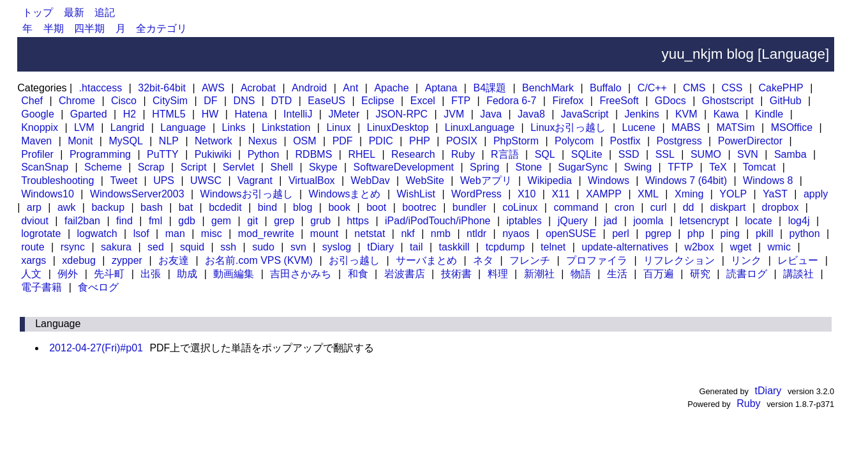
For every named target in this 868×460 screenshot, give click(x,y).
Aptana (441, 88)
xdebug (79, 260)
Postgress (679, 141)
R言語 (505, 154)
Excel (423, 101)
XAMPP (604, 194)
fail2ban (82, 221)
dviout (35, 221)
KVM (686, 114)
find (124, 221)
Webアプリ (486, 180)
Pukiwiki (213, 154)
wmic (779, 247)
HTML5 (168, 114)
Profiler (37, 154)
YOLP (733, 194)
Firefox (568, 101)
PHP (420, 141)
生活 (617, 274)
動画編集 (234, 274)
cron (625, 207)
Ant (350, 88)
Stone (528, 167)
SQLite (587, 154)
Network (213, 141)
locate (759, 221)
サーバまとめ (426, 260)
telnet (553, 247)
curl (659, 207)
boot (376, 207)
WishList (416, 194)
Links (233, 127)
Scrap (151, 167)
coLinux (520, 207)
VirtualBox (312, 180)
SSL (665, 154)
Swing (638, 167)
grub (320, 221)
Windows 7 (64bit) (686, 180)
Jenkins (642, 114)
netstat (370, 234)
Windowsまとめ (345, 194)
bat (186, 207)
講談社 (798, 274)
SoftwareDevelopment (404, 167)
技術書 (456, 274)
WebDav (370, 180)
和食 (358, 274)
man (175, 234)
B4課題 (490, 88)
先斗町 (109, 274)
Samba (790, 154)
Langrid (127, 127)
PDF (343, 141)
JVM (454, 114)
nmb (441, 234)
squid (192, 247)
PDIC (381, 141)
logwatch (97, 234)
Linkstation (286, 127)
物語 (581, 274)
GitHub (786, 101)
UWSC (206, 180)
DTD (281, 101)
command (576, 207)
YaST (775, 194)
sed (156, 247)
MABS (686, 127)
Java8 (531, 114)
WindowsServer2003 (137, 194)
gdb (187, 221)
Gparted (89, 114)
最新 (74, 12)
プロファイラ (597, 260)
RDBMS (314, 154)
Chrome (77, 101)
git (252, 221)
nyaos (516, 234)
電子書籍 (41, 287)
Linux (338, 127)
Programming (100, 154)
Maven (36, 141)
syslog (337, 247)
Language (183, 127)
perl (621, 234)
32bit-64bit (162, 88)
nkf (408, 234)
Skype (323, 167)
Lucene (639, 127)
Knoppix (40, 127)
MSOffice (792, 127)
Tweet (123, 180)
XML (648, 194)
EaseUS (326, 101)
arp (34, 207)
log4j (799, 221)
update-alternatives (625, 247)
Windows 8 (768, 180)
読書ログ (747, 274)
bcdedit (225, 207)
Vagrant (255, 180)
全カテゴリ (161, 28)
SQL (545, 154)
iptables (524, 221)
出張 (151, 274)
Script (194, 167)
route (33, 247)
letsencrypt (704, 221)
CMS (694, 88)
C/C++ (652, 88)
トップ (38, 12)
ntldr (476, 234)
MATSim (735, 127)
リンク (746, 260)
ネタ (483, 260)
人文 (31, 274)
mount (324, 234)
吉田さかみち (301, 274)
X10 (527, 194)
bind (267, 207)
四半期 (89, 28)
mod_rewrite (266, 234)
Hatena (251, 114)
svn (298, 247)
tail (416, 247)
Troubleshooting (57, 180)
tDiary (380, 247)
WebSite (425, 180)
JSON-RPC (401, 114)
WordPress (476, 194)
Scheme (103, 167)
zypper (127, 260)
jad (610, 221)
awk (66, 207)
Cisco (124, 101)
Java (491, 114)
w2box (699, 247)
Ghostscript (728, 101)
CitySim (170, 101)
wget (741, 247)
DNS (244, 101)
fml (155, 221)
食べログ (98, 287)
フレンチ (530, 260)
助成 (187, 274)
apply (816, 194)
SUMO (706, 154)
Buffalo (606, 88)
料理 (498, 274)
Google (38, 114)
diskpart (728, 207)
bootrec (419, 207)
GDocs (670, 101)
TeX (718, 167)
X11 (560, 194)
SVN (748, 154)
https (358, 221)
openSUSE (571, 234)
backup (108, 207)
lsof (141, 234)
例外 (68, 274)
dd (689, 207)
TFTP (680, 167)
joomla (648, 221)
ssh (228, 247)
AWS (213, 88)
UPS (164, 180)
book (339, 207)
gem (221, 221)
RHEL (362, 154)
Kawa (726, 114)
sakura (116, 247)
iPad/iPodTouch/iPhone (438, 221)
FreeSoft (619, 101)
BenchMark (548, 88)
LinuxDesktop (398, 127)
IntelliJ (298, 114)
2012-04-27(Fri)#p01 (96, 348)
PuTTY (163, 154)
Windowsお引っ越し (247, 194)
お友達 (174, 260)
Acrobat (258, 88)
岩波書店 (405, 274)
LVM (84, 127)
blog (303, 207)
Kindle (769, 114)
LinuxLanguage (480, 127)
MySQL (125, 141)
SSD (629, 154)
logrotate (41, 234)
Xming (689, 194)
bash (152, 207)
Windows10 (48, 194)
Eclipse (378, 101)
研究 (700, 274)
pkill (765, 234)
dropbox (781, 207)
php (696, 234)
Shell (281, 167)
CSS (732, 88)
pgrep (658, 234)
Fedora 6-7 (511, 101)
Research (413, 154)
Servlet (239, 167)
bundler (469, 207)
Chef (32, 101)
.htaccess (101, 88)
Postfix (625, 141)
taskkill (454, 247)
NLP (169, 141)
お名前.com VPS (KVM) (259, 260)
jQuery (573, 221)
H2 (130, 114)
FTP (461, 101)
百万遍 (659, 274)
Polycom (574, 141)
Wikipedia (550, 180)
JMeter (344, 114)
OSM (304, 141)
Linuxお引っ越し (568, 127)
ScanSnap (45, 167)
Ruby (463, 154)
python (805, 234)
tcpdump (505, 247)
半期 (54, 28)
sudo (263, 247)
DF (210, 101)
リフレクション (679, 260)
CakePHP (781, 88)
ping (730, 234)
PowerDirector (750, 141)
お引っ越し (354, 260)
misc (212, 234)
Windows (609, 180)
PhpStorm (516, 141)
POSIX (462, 141)
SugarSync (583, 167)
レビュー (798, 260)
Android (309, 88)
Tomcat (759, 167)
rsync (73, 247)
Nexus (263, 141)
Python (264, 154)
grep (284, 221)
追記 (105, 12)
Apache (391, 88)
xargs (34, 260)
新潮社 (539, 274)
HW (210, 114)
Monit (80, 141)
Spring (484, 167)
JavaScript (585, 114)
